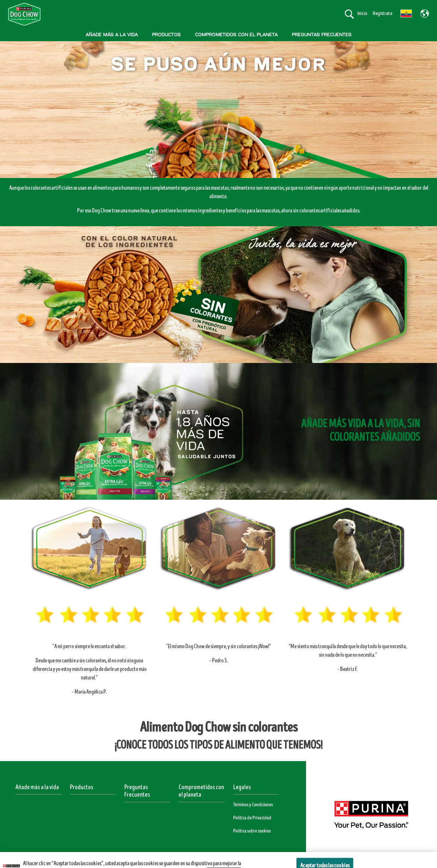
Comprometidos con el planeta (201, 791)
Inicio (362, 13)
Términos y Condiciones (253, 805)
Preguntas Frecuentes (137, 791)
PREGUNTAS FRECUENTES (322, 35)
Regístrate (383, 13)
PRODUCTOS (166, 35)
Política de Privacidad (252, 818)
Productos (82, 787)
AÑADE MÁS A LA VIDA (112, 35)
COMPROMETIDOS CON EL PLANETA (236, 35)
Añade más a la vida (37, 787)
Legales (242, 787)
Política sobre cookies (252, 831)
